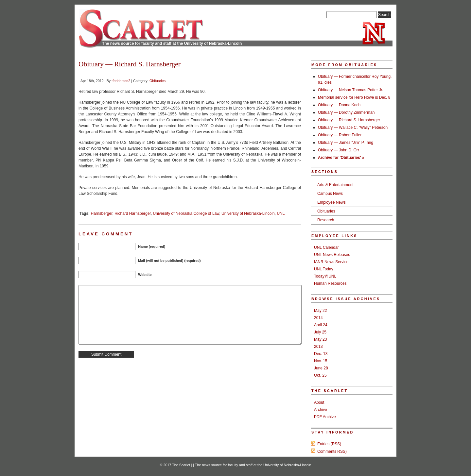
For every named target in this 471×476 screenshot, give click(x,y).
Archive (321, 410)
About (319, 402)
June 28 (321, 368)
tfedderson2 (121, 81)
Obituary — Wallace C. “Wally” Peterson (353, 127)
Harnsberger (101, 213)
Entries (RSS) (329, 444)
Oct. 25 (320, 375)
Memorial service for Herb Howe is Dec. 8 (354, 97)
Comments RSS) (332, 451)
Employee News (331, 202)
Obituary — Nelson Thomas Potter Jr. (350, 90)
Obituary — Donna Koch (339, 105)
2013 (318, 347)
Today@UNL (325, 276)
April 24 (321, 325)
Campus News (330, 194)
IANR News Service (331, 262)
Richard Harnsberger (133, 213)
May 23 (320, 339)
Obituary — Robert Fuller (340, 135)
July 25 (320, 332)
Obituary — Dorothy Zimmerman (346, 112)
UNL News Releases (332, 255)
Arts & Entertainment (335, 185)
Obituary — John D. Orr (339, 150)
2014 (318, 318)
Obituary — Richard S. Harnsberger (349, 120)
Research (326, 220)
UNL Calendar (326, 247)
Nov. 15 (321, 361)
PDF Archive (325, 417)
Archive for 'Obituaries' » (341, 158)
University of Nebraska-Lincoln (248, 213)
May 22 (320, 311)
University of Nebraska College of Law (186, 213)
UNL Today (324, 269)
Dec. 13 (321, 354)
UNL (281, 213)
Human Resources (330, 283)
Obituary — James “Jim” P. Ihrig (346, 143)
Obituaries (157, 81)
